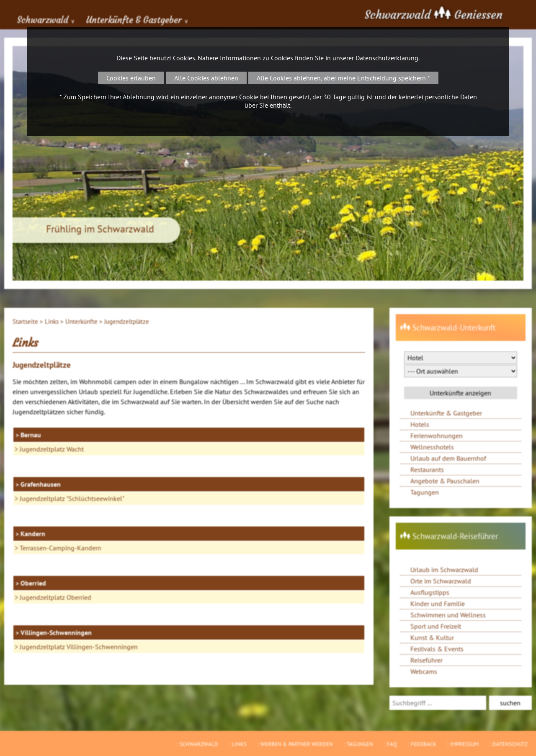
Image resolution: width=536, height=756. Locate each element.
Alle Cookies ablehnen (206, 78)
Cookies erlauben (131, 78)
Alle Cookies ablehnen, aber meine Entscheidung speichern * (343, 78)
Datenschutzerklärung (387, 58)
